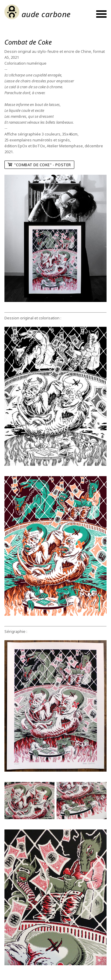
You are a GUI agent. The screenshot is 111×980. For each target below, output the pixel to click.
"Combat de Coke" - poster (39, 165)
